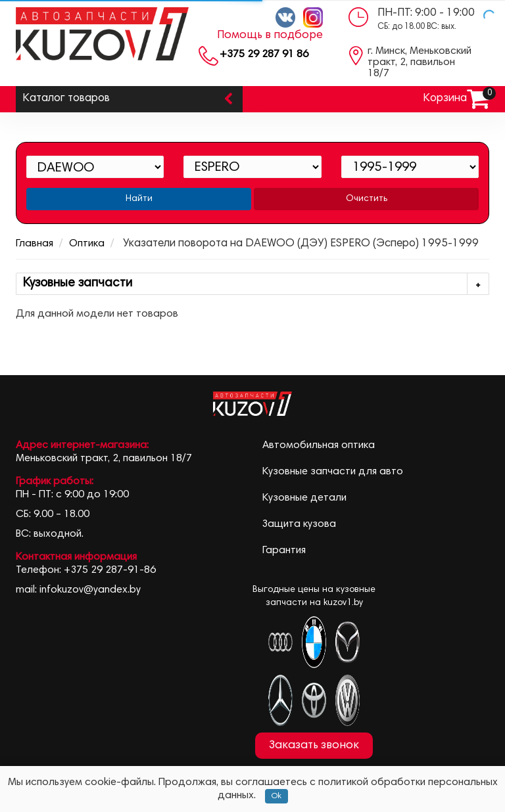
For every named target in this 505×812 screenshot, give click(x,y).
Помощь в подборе (270, 35)
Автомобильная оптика (319, 445)
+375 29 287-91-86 (110, 570)
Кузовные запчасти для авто (333, 472)
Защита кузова (299, 524)
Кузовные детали (304, 498)
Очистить (367, 199)
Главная (35, 244)
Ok (277, 796)
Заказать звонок (314, 746)
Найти (139, 199)
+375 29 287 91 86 (264, 55)
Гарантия (284, 551)
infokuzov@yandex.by (90, 590)
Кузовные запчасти (256, 284)
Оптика (87, 244)
